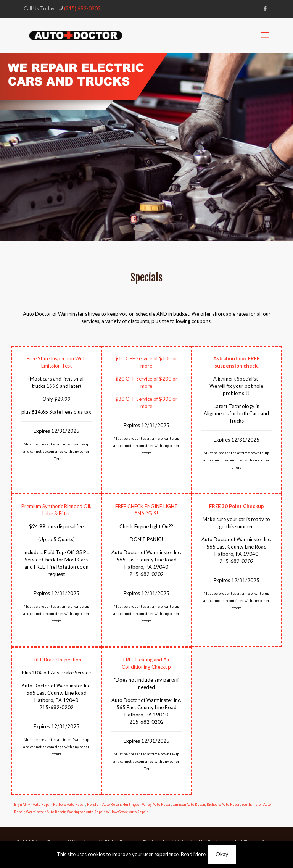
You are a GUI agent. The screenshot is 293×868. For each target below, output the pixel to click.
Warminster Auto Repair (46, 812)
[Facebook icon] (265, 8)
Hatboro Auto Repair (69, 804)
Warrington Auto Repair (86, 812)
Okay (222, 854)
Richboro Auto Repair (224, 804)
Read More (193, 854)
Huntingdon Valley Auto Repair (147, 804)
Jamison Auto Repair (189, 804)
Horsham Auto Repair (104, 804)
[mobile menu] (265, 35)
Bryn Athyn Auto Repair (33, 804)
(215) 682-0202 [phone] (82, 8)
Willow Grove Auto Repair (127, 812)
